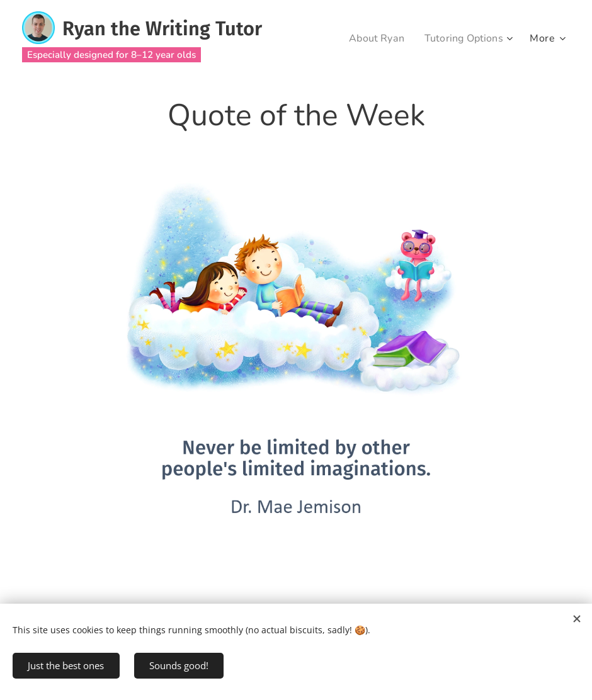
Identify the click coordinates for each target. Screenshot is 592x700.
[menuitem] (372, 38)
